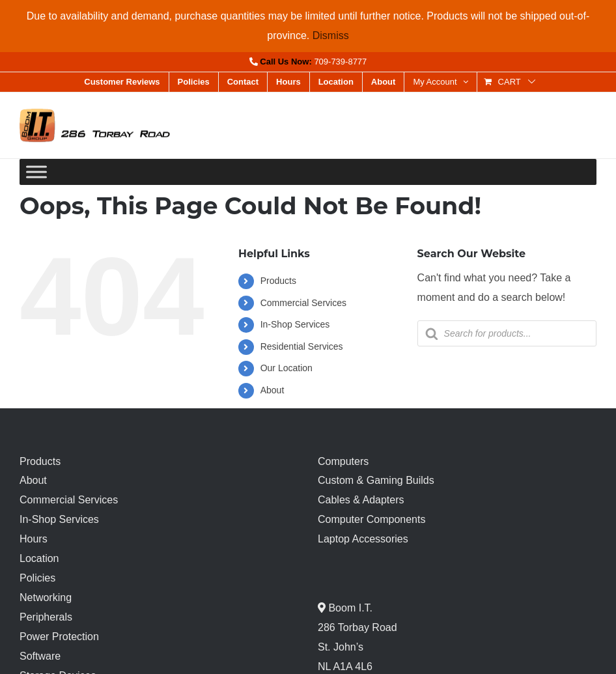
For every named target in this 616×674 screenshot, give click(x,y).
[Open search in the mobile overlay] (507, 333)
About (273, 390)
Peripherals (46, 617)
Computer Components (371, 519)
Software (40, 656)
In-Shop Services (295, 324)
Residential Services (302, 346)
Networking (46, 597)
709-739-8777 (340, 62)
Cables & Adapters (361, 500)
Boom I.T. (349, 608)
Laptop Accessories (363, 539)
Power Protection (59, 637)
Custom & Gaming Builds (376, 480)
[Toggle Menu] (36, 172)
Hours (34, 539)
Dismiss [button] (331, 35)
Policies (37, 578)
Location (39, 558)
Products (278, 281)
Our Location (287, 368)
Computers (343, 461)
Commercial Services (303, 303)
